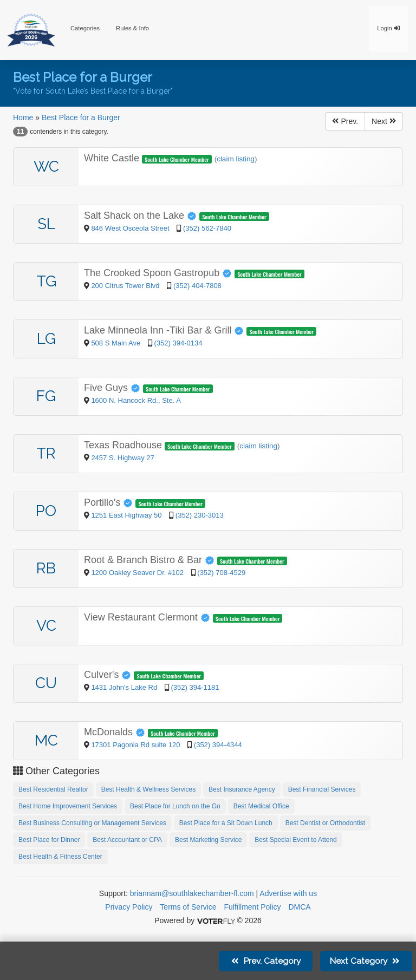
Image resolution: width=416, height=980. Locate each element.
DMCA (299, 907)
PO (46, 511)
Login (388, 28)
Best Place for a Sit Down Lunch (226, 823)
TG (46, 281)
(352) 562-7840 (207, 228)
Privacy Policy (129, 907)
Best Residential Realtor (53, 789)
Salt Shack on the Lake (142, 215)
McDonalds (116, 732)
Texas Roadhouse (124, 445)
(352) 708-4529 (221, 573)
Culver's (109, 675)
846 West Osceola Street (131, 228)
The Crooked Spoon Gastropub (159, 273)
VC (46, 626)
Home (23, 117)
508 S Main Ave (116, 343)
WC (46, 166)
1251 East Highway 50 (127, 515)
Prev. (345, 121)
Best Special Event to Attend (295, 840)
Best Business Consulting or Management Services (92, 823)
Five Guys (113, 388)
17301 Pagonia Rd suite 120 (135, 745)
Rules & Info (132, 28)
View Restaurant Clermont (148, 617)
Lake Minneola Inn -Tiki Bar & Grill (165, 330)
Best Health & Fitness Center (60, 857)
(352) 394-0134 (178, 343)
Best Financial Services (322, 789)
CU (46, 683)
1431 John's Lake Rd (125, 687)
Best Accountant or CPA (127, 840)
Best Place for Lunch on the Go (175, 806)
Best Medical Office (261, 806)
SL (46, 224)
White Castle (113, 158)
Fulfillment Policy (253, 907)
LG (46, 339)
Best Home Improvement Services (68, 806)
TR (46, 453)
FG (46, 396)
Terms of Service (188, 907)
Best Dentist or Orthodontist (325, 823)
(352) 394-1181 (195, 687)
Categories (85, 28)
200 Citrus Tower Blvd (126, 286)
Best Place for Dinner (49, 840)
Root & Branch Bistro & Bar (151, 560)
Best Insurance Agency (242, 789)
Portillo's (110, 502)
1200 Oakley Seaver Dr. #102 (137, 573)
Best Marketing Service (208, 840)
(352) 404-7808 (197, 286)
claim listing (236, 159)
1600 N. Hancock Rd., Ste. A (136, 400)
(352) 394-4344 (218, 745)
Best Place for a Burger (81, 117)
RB (46, 568)
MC (46, 740)
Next (384, 121)
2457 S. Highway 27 (122, 458)
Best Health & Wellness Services (149, 789)
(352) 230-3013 (200, 515)
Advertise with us (288, 893)
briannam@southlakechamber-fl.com (192, 893)
